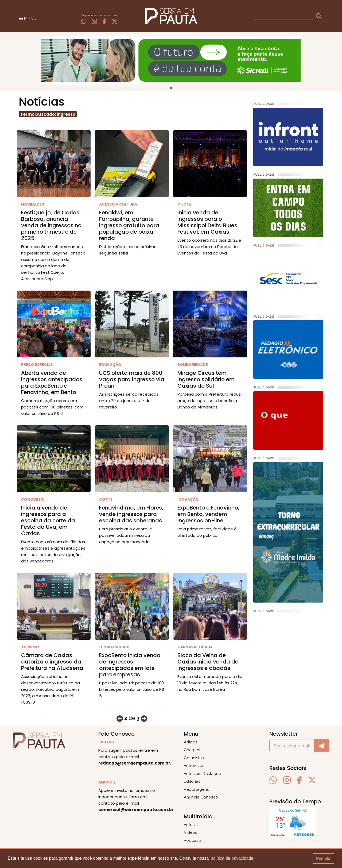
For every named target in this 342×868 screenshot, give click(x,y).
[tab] (171, 88)
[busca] (284, 16)
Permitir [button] (323, 858)
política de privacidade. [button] (233, 858)
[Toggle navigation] (28, 18)
